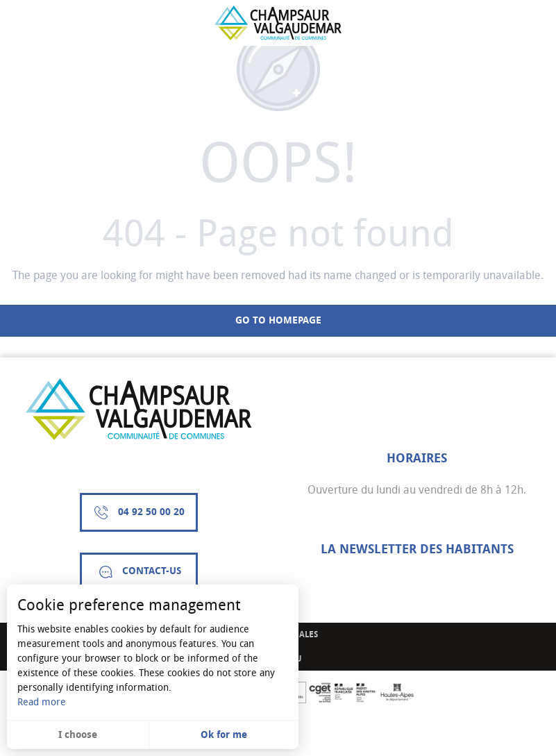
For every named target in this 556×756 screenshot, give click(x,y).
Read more (42, 702)
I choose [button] (78, 735)
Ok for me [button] (224, 735)
